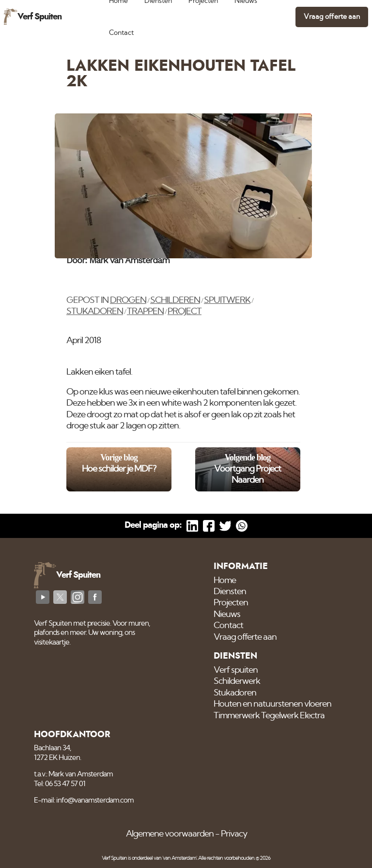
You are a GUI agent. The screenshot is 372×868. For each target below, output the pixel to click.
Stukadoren (95, 312)
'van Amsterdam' (179, 858)
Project (185, 312)
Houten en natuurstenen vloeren (272, 704)
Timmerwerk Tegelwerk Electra (269, 716)
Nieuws (227, 615)
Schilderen (175, 300)
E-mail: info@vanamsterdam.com (84, 800)
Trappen (145, 312)
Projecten (231, 603)
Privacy (234, 834)
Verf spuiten (236, 670)
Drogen (128, 300)
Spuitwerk (227, 300)
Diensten (230, 592)
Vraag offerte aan (332, 17)
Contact (121, 33)
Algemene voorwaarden (170, 834)
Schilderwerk (237, 681)
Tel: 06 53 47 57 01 (60, 784)
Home (225, 581)
